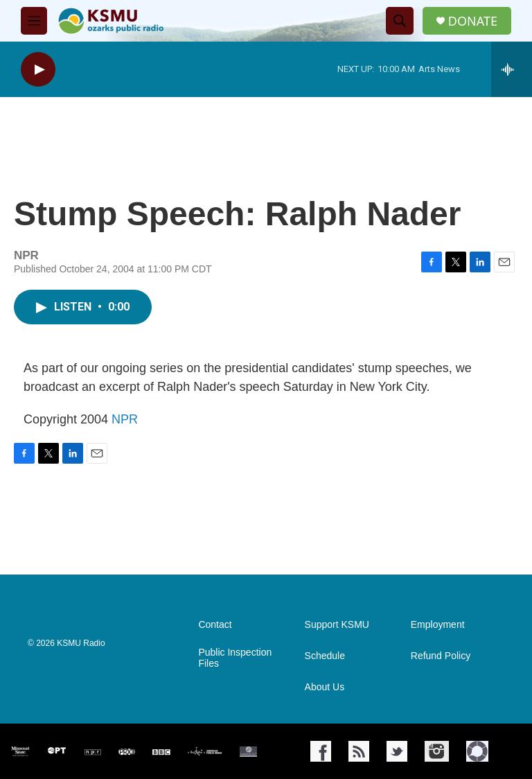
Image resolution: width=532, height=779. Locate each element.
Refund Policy (441, 656)
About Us (325, 687)
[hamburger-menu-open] (34, 21)
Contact (215, 625)
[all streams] (512, 69)
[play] (38, 70)
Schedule (325, 656)
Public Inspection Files (235, 658)
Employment (438, 625)
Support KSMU (337, 625)
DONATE (473, 21)
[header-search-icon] (400, 21)
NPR (125, 419)
